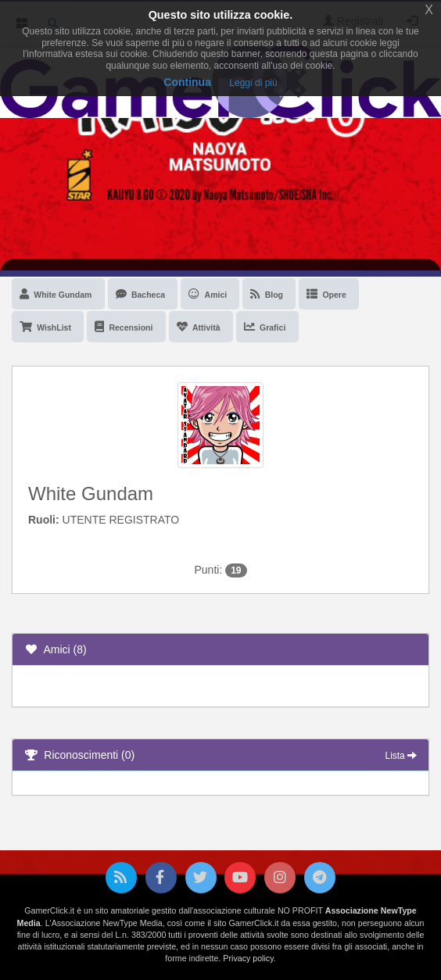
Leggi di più (253, 83)
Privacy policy (248, 958)
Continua (187, 82)
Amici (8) (56, 649)
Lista (401, 756)
